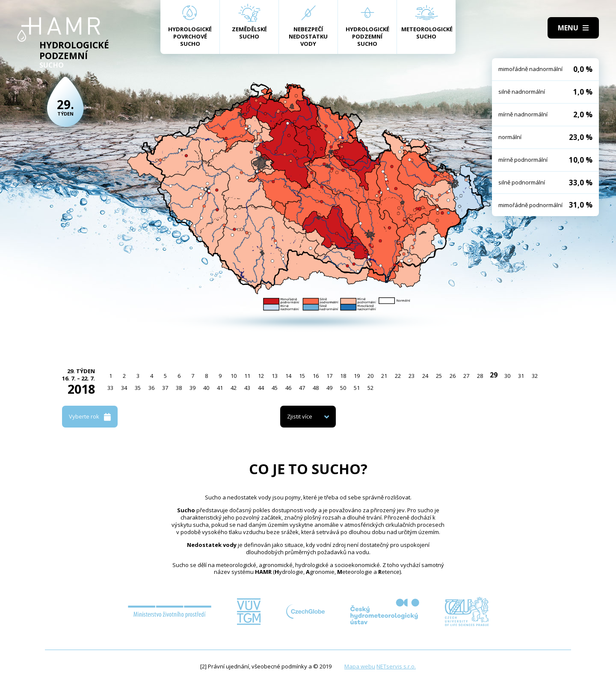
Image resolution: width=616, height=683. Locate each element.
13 (275, 376)
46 (288, 388)
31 (521, 376)
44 (261, 388)
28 (480, 376)
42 (234, 388)
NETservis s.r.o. (396, 666)
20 (370, 376)
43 (247, 388)
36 (151, 388)
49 (329, 388)
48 (316, 388)
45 (275, 388)
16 (316, 376)
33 (110, 388)
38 (179, 388)
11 (247, 376)
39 (192, 388)
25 (439, 376)
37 (165, 388)
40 (206, 388)
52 (370, 388)
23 (412, 376)
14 (288, 376)
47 (302, 388)
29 (494, 375)
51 (357, 388)
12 (261, 376)
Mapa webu (360, 666)
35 (138, 388)
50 (343, 388)
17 (329, 376)
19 (357, 376)
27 (466, 376)
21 (384, 376)
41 (220, 388)
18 (343, 376)
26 (453, 376)
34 (124, 388)
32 (535, 376)
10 (234, 376)
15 (302, 376)
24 (425, 376)
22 (398, 376)
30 (507, 376)
